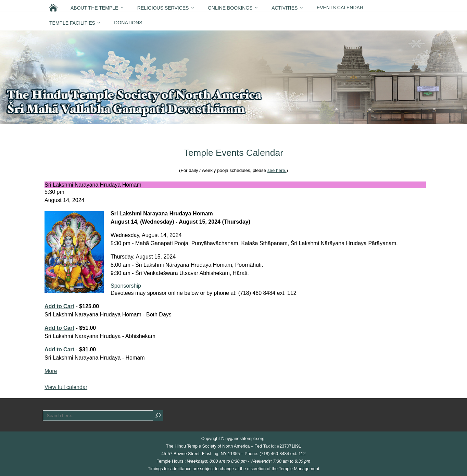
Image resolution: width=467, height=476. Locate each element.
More (51, 371)
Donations (128, 23)
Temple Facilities (72, 23)
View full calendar (66, 387)
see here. (277, 170)
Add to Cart (59, 306)
